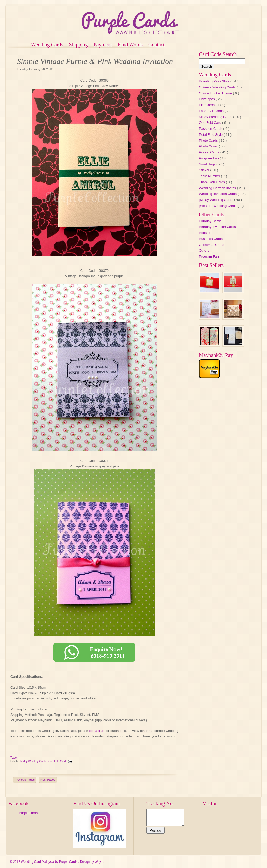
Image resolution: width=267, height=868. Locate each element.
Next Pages (48, 780)
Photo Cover (209, 146)
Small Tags (208, 164)
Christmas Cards (212, 245)
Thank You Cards (212, 182)
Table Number (210, 176)
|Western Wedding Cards (218, 206)
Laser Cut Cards (212, 111)
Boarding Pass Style (215, 81)
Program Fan (209, 158)
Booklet (205, 233)
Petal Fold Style (211, 135)
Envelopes (207, 99)
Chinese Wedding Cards (218, 87)
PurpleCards (28, 813)
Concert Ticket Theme (216, 93)
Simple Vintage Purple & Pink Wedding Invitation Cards (95, 62)
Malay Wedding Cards (216, 117)
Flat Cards (207, 105)
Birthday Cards (210, 221)
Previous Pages (25, 780)
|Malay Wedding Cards (33, 761)
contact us (97, 731)
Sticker (205, 170)
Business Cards (211, 239)
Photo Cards (209, 141)
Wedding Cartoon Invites (218, 188)
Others (204, 251)
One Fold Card (57, 761)
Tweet (14, 758)
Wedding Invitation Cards (218, 194)
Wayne (99, 862)
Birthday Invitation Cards (217, 227)
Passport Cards (211, 129)
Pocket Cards (210, 152)
